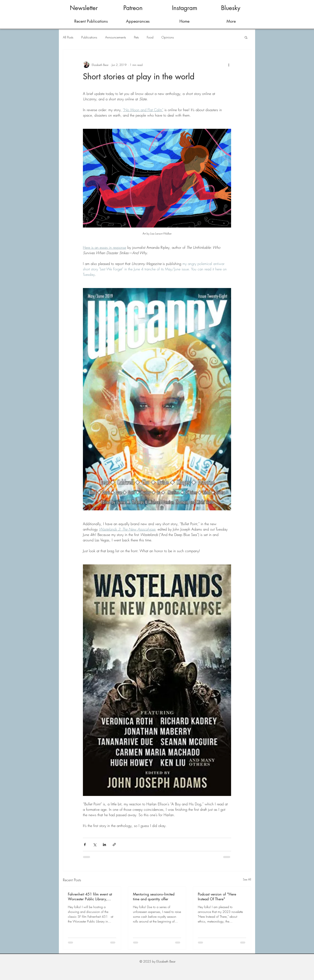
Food (150, 37)
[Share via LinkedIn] (104, 845)
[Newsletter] (84, 8)
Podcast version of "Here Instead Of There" (217, 896)
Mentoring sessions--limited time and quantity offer (154, 896)
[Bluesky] (231, 8)
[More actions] (229, 65)
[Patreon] (133, 8)
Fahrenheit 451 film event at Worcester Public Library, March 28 (90, 896)
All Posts (68, 37)
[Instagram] (185, 8)
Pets (136, 37)
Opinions (168, 37)
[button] (246, 37)
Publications (89, 37)
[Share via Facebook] (85, 845)
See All (247, 879)
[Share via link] (114, 845)
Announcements (116, 37)
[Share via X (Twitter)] (95, 845)
